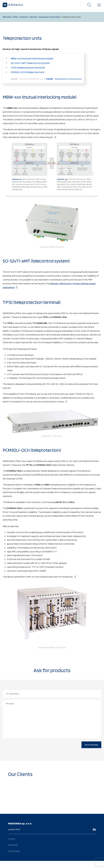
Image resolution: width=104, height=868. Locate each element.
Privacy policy (14, 851)
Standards (13, 845)
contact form (14, 829)
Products (24, 17)
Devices (33, 17)
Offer (16, 17)
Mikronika (7, 17)
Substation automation (50, 17)
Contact (12, 839)
